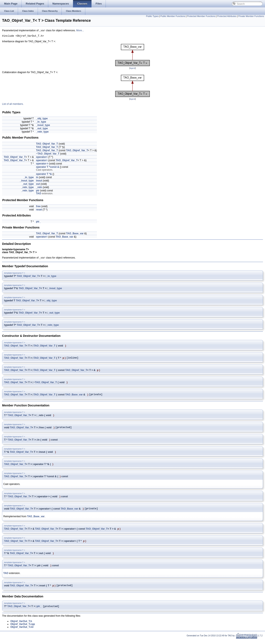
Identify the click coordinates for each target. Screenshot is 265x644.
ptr (38, 192)
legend (132, 69)
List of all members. (13, 105)
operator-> (42, 165)
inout (39, 182)
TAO (39, 195)
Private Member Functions (251, 16)
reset (39, 211)
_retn (39, 188)
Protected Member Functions (201, 16)
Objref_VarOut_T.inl (22, 632)
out (38, 185)
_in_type (41, 123)
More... (80, 31)
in (37, 178)
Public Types (152, 16)
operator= (42, 158)
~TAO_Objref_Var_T (48, 155)
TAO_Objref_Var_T (47, 145)
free (38, 207)
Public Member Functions (173, 16)
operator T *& (44, 175)
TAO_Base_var (75, 234)
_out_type (42, 129)
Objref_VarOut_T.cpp (23, 629)
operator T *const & (48, 168)
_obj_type (42, 120)
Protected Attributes (227, 16)
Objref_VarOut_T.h (21, 626)
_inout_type (43, 126)
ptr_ (38, 223)
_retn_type (42, 133)
